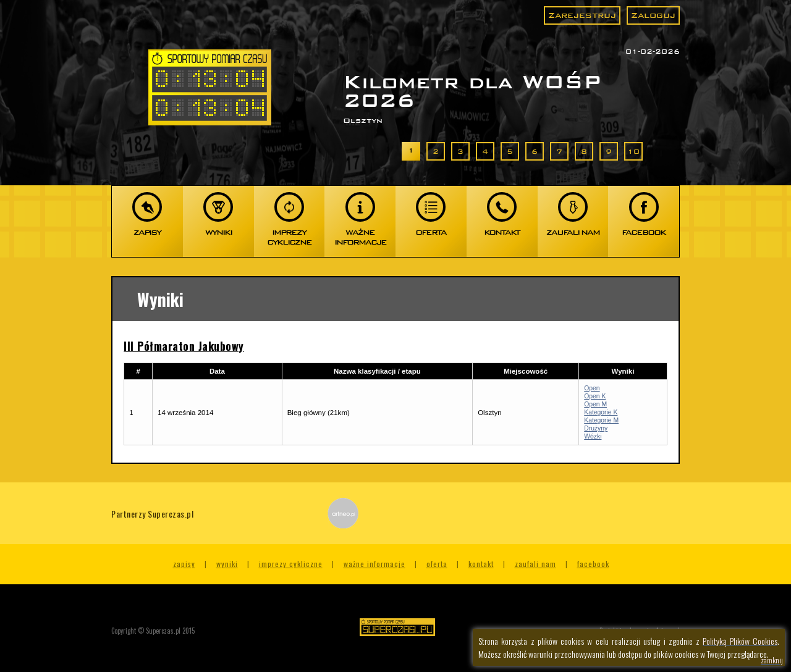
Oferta (437, 564)
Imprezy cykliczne (291, 564)
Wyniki (227, 564)
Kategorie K (601, 412)
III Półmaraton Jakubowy (184, 346)
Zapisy (184, 564)
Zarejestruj (582, 15)
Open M (595, 404)
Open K (595, 396)
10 (633, 151)
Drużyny (596, 428)
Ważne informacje (374, 564)
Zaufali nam (535, 564)
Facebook (593, 564)
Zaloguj (653, 15)
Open (592, 388)
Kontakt (481, 564)
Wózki (593, 436)
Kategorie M (601, 420)
